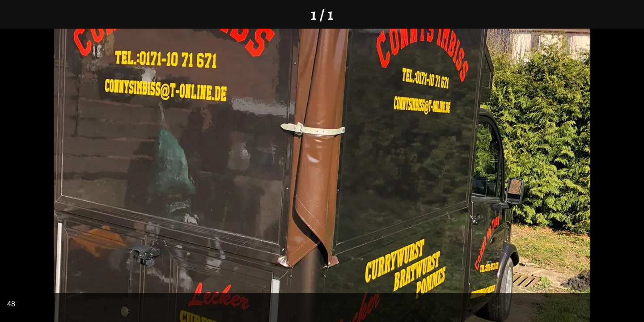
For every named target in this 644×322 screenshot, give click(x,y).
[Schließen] (18, 14)
